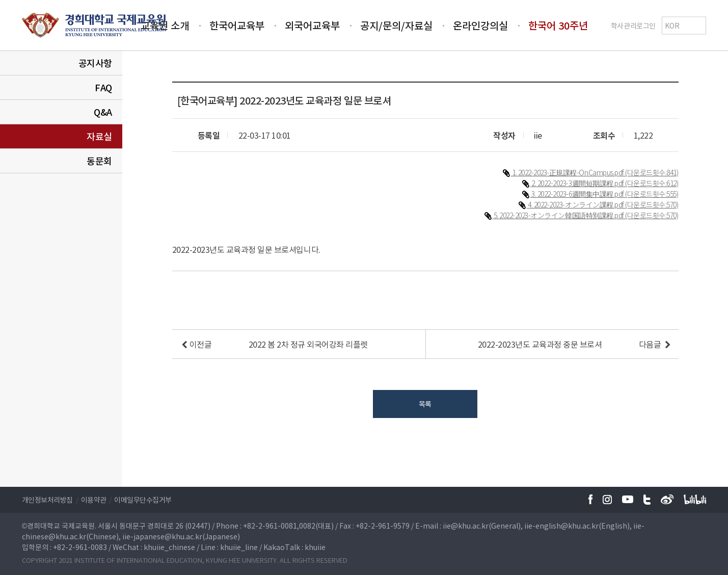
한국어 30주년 (558, 25)
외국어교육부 (312, 25)
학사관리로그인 (633, 25)
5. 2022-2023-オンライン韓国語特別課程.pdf (560, 215)
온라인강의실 (480, 25)
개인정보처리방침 (47, 500)
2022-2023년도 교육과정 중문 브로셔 (540, 344)
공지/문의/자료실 (396, 25)
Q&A (103, 112)
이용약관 (94, 500)
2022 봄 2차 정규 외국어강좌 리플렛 (308, 344)
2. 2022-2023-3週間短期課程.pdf (578, 183)
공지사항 (95, 63)
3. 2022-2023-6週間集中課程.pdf (578, 194)
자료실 (99, 136)
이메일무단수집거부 (143, 500)
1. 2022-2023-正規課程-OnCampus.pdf (569, 172)
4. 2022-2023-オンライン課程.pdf (576, 204)
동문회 (99, 161)
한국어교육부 (237, 25)
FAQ (103, 87)
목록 (425, 404)
